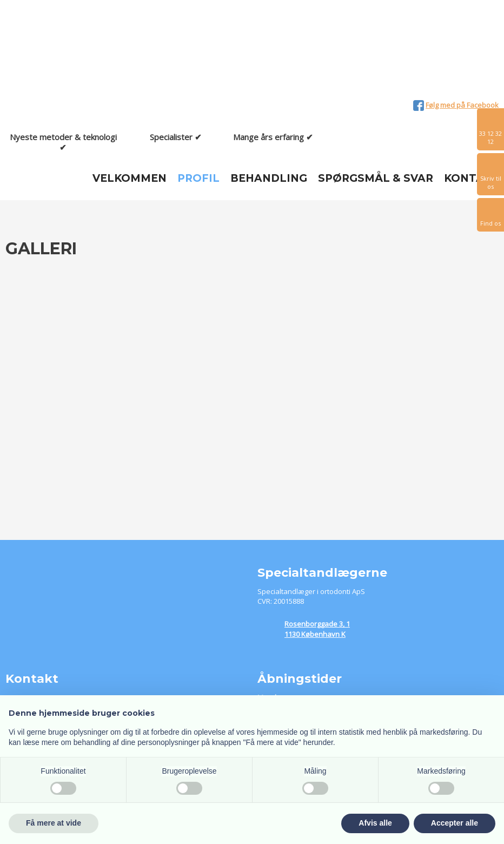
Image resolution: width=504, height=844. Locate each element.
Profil (198, 178)
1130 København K (315, 634)
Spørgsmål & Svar (376, 178)
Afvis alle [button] (375, 823)
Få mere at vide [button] (54, 823)
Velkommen (130, 178)
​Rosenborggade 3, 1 (317, 624)
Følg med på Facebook (462, 105)
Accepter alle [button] (455, 823)
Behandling (269, 178)
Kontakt (471, 178)
